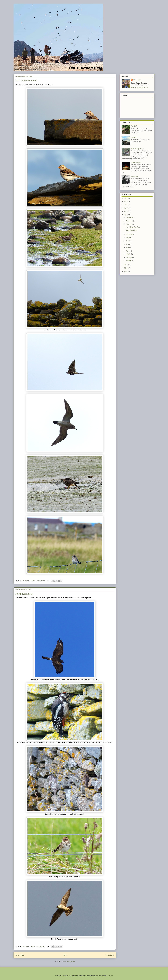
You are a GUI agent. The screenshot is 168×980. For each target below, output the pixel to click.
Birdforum (135, 176)
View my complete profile (140, 88)
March (128, 254)
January (129, 261)
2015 (126, 205)
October (129, 224)
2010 (126, 268)
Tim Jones (137, 80)
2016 (126, 201)
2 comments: (41, 946)
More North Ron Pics (26, 80)
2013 (126, 211)
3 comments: (41, 581)
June (128, 244)
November (130, 221)
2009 (126, 271)
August (129, 238)
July (128, 241)
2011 (126, 265)
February (129, 257)
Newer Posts (20, 955)
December (130, 218)
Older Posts (110, 955)
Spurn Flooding (136, 162)
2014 (126, 208)
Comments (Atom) (69, 961)
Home (65, 955)
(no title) (134, 126)
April (128, 251)
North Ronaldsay (24, 594)
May (128, 247)
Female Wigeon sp (137, 149)
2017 (126, 198)
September (130, 234)
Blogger (110, 975)
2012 (126, 215)
